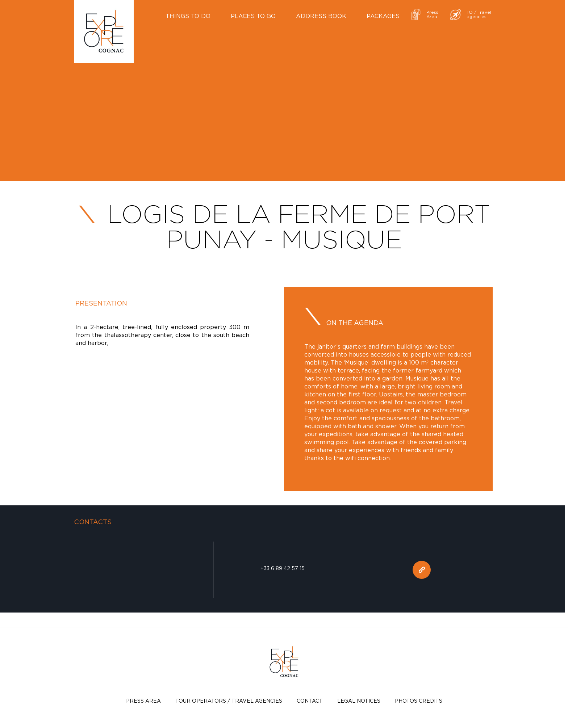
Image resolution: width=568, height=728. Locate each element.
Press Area (143, 701)
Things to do (188, 16)
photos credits (419, 701)
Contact (310, 701)
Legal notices (359, 701)
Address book (321, 16)
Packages (383, 16)
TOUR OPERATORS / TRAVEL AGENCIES (229, 701)
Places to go (253, 16)
